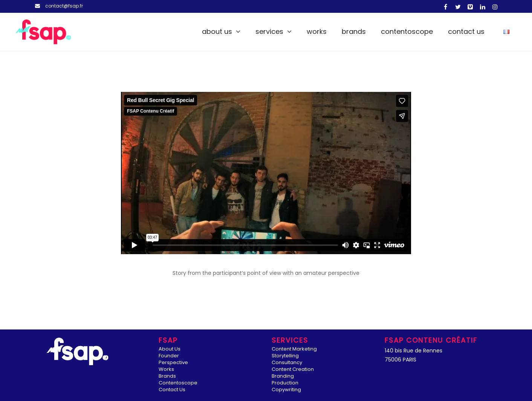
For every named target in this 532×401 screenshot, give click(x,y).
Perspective (173, 363)
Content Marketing (294, 349)
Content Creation (293, 370)
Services (269, 31)
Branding (283, 376)
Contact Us (466, 31)
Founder (169, 356)
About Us (217, 31)
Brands (354, 31)
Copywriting (286, 390)
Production (285, 383)
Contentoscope (407, 31)
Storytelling (285, 356)
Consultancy (287, 363)
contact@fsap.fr (64, 6)
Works (317, 31)
